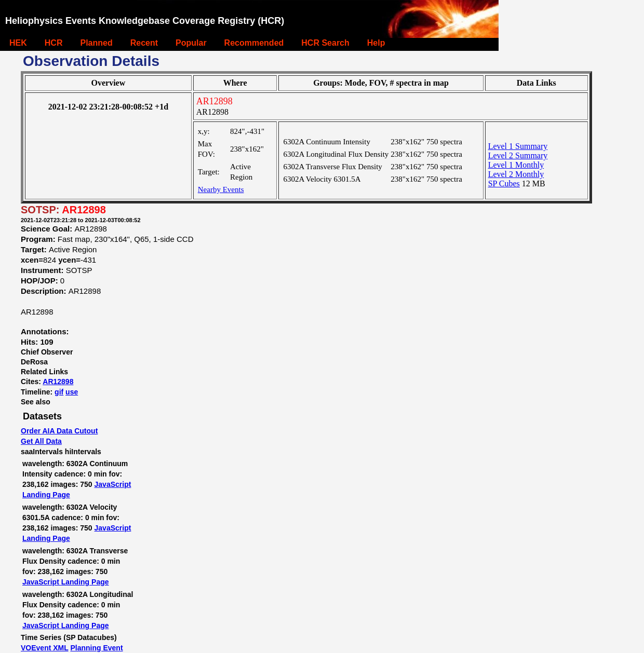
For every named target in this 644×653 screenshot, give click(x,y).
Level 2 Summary (518, 155)
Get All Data (41, 441)
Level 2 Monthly (516, 174)
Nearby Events (221, 189)
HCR (54, 43)
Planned (96, 43)
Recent (144, 43)
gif (59, 392)
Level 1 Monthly (516, 165)
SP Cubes (504, 183)
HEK (18, 43)
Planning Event (96, 648)
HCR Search (325, 43)
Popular (191, 43)
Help (376, 43)
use (72, 392)
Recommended (254, 43)
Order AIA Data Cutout (59, 431)
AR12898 (58, 382)
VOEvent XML (45, 648)
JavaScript (113, 484)
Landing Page (46, 495)
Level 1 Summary (518, 146)
